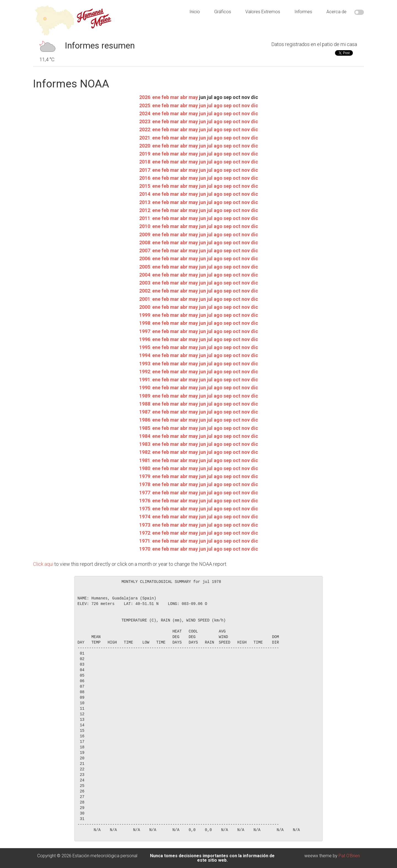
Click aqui (43, 564)
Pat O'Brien (349, 856)
